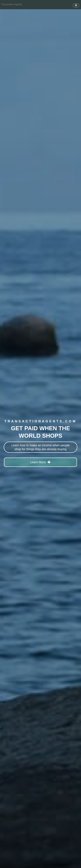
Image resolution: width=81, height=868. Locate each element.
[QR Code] (76, 5)
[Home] (11, 5)
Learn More (41, 462)
